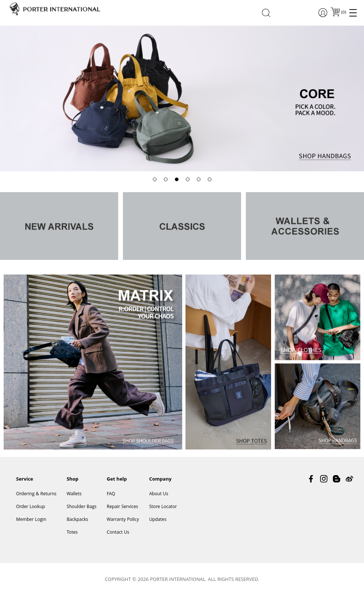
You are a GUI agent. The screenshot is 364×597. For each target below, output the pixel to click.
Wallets (74, 494)
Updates (158, 520)
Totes (72, 533)
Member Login (31, 520)
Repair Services (123, 507)
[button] (155, 179)
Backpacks (77, 520)
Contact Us (118, 533)
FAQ (111, 494)
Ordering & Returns (36, 494)
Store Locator (163, 507)
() (343, 13)
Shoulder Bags (82, 507)
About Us (159, 494)
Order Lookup (31, 507)
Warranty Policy (123, 520)
